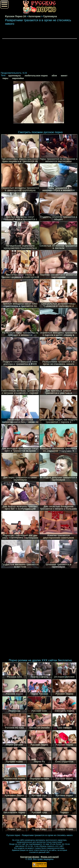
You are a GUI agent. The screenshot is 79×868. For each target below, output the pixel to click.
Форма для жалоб (50, 857)
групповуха (14, 76)
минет (64, 76)
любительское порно (36, 76)
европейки (18, 78)
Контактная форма (30, 857)
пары (5, 78)
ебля (54, 76)
